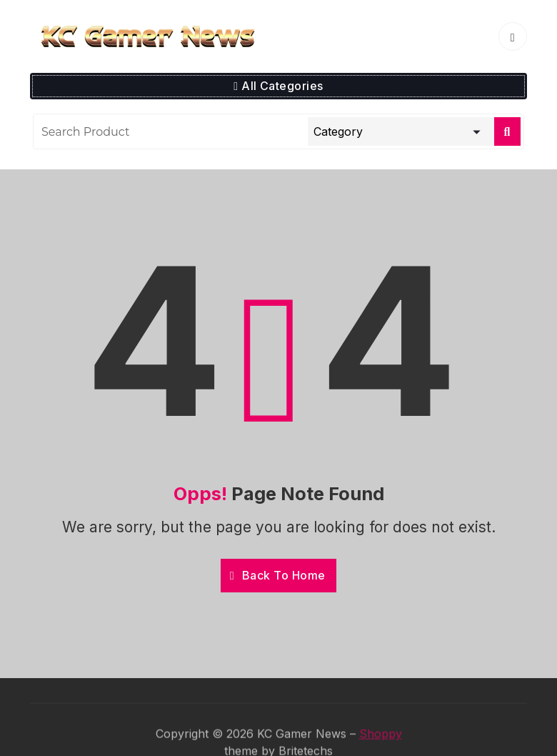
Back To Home (278, 575)
